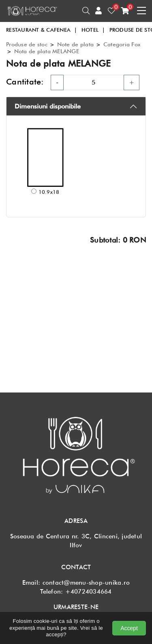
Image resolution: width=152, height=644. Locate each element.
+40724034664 (89, 592)
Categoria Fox (122, 44)
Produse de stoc (27, 44)
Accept (129, 628)
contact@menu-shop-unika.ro (86, 583)
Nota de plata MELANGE (47, 51)
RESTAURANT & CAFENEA (42, 30)
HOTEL (93, 30)
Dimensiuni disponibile (48, 106)
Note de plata (75, 44)
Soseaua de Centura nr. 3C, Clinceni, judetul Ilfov (76, 541)
